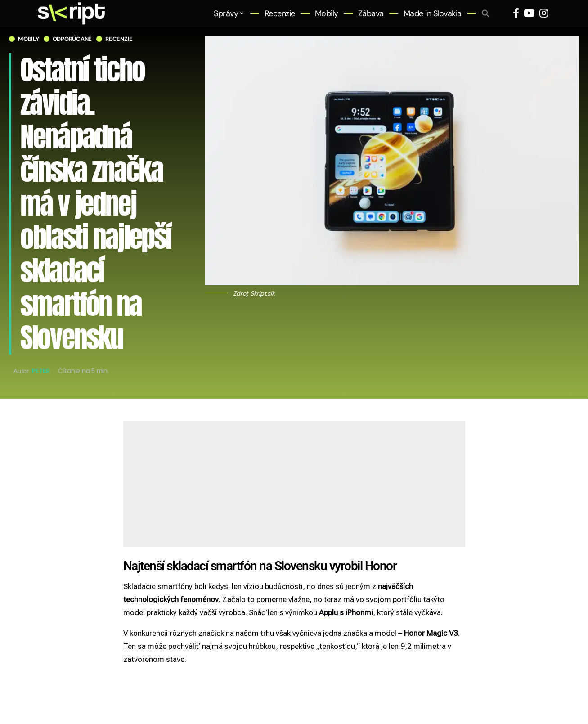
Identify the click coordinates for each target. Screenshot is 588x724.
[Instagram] (544, 13)
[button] (486, 13)
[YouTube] (529, 13)
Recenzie (119, 39)
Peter (41, 371)
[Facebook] (516, 13)
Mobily (29, 39)
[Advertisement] (294, 484)
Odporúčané (72, 39)
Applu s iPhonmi (346, 612)
